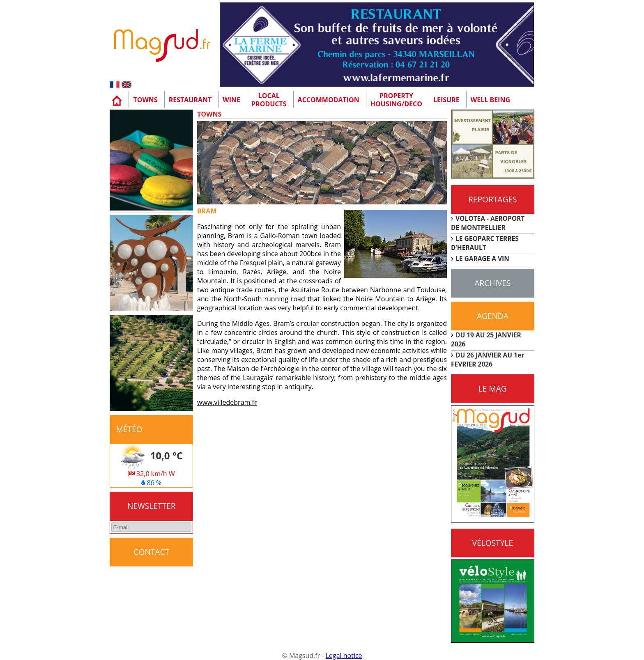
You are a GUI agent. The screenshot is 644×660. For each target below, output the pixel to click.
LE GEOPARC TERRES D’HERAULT (485, 243)
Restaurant (190, 100)
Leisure (446, 100)
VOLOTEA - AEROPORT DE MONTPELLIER (488, 223)
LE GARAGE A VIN (482, 259)
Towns (145, 100)
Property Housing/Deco (396, 100)
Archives (492, 283)
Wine (231, 100)
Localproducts (269, 100)
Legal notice (344, 655)
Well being (490, 100)
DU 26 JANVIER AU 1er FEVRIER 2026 (488, 360)
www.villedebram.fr (227, 402)
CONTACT (151, 552)
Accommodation (329, 100)
